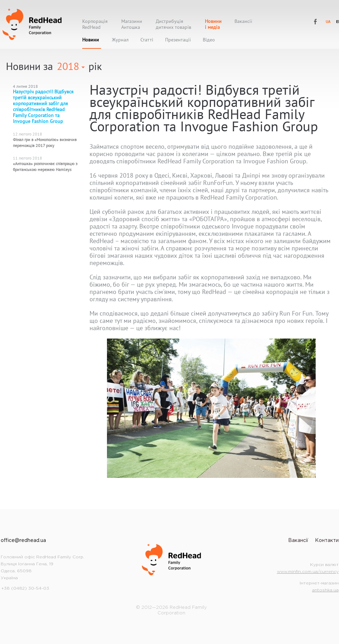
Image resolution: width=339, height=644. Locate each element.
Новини (91, 40)
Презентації (178, 40)
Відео (209, 40)
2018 (68, 66)
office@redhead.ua (23, 541)
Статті (147, 40)
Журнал (120, 40)
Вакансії (243, 21)
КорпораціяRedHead (95, 24)
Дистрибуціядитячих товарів (174, 24)
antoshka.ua (325, 590)
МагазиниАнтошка (132, 24)
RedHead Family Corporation (32, 24)
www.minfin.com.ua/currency (308, 572)
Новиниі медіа (213, 24)
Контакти (327, 541)
